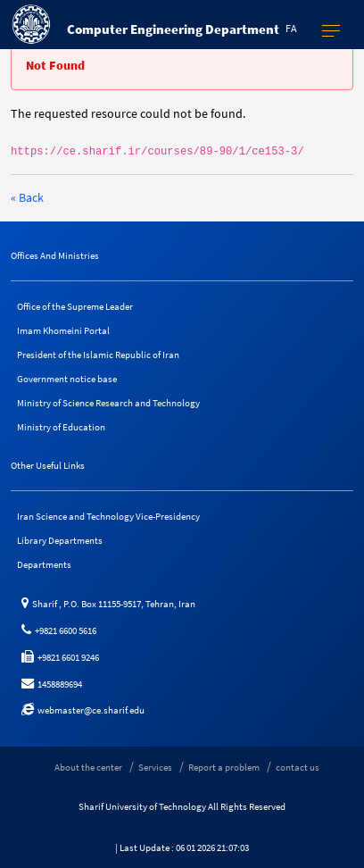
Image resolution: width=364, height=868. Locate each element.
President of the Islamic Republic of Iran (98, 355)
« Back (27, 197)
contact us (298, 767)
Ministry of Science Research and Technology (108, 403)
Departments (44, 564)
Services (155, 767)
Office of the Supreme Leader (75, 306)
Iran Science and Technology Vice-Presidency (108, 516)
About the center (88, 767)
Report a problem (224, 767)
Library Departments (60, 540)
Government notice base (67, 379)
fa (291, 28)
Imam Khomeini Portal (63, 330)
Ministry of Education (61, 427)
